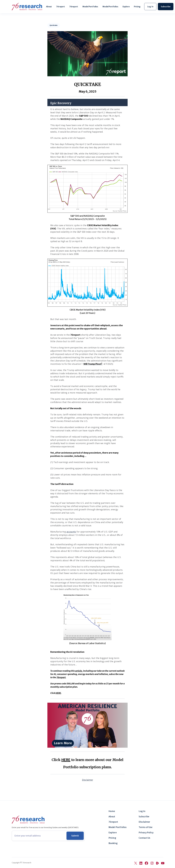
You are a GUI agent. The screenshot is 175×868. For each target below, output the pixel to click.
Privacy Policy (146, 833)
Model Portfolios (90, 7)
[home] (27, 7)
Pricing (137, 7)
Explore (126, 7)
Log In (142, 811)
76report (61, 7)
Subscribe (144, 817)
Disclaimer (144, 822)
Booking (113, 843)
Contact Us (144, 838)
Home (112, 811)
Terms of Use (146, 827)
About (49, 7)
